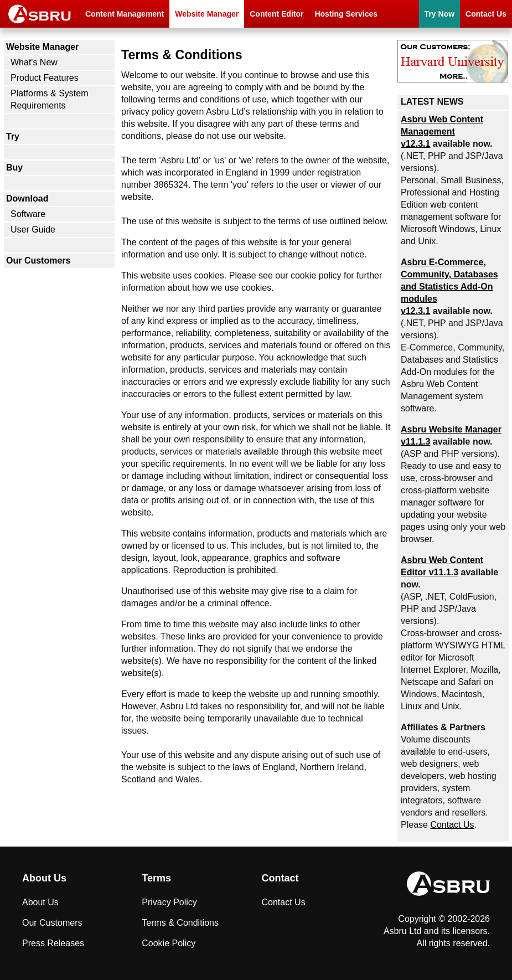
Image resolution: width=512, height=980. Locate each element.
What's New (34, 62)
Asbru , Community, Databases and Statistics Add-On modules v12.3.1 (449, 287)
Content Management (125, 14)
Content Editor (276, 14)
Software (28, 214)
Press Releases (53, 943)
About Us (40, 902)
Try (13, 136)
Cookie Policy (169, 943)
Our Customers (38, 261)
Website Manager (207, 14)
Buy (14, 167)
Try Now (439, 14)
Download (27, 198)
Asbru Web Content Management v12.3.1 (442, 131)
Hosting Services (346, 14)
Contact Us (486, 14)
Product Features (45, 78)
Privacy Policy (169, 902)
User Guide (33, 229)
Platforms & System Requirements (49, 99)
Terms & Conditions (180, 923)
